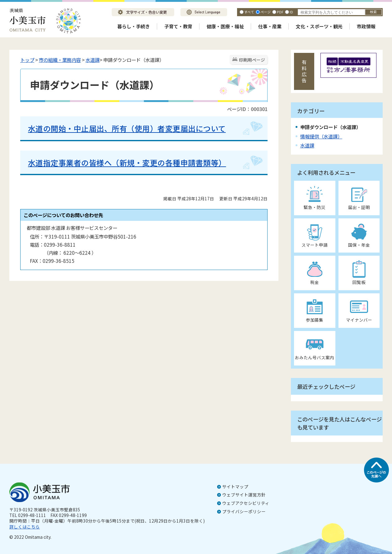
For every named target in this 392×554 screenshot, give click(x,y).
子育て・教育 (178, 26)
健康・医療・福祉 (225, 26)
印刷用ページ (252, 60)
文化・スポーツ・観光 (319, 26)
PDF (280, 12)
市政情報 (366, 26)
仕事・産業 (270, 26)
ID (291, 12)
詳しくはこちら (25, 527)
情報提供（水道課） (321, 136)
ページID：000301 (247, 109)
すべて (249, 12)
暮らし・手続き (134, 26)
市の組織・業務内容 (60, 60)
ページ (266, 12)
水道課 (93, 60)
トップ (27, 60)
